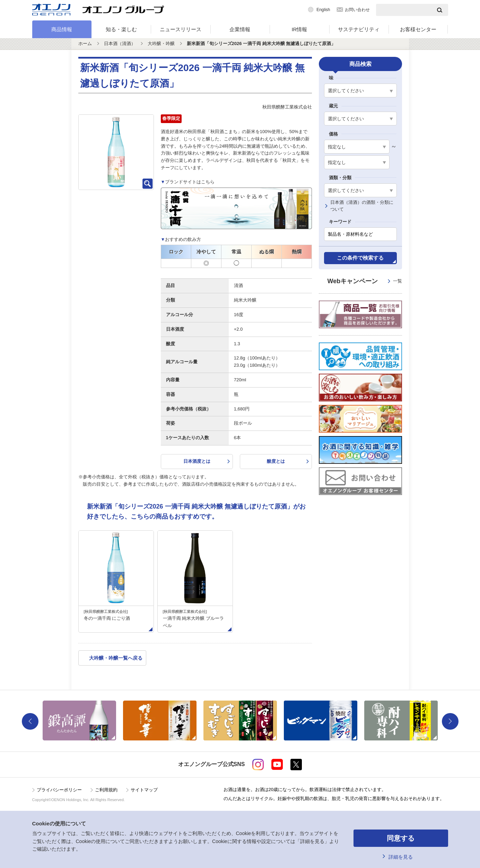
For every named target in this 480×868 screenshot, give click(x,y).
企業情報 (240, 29)
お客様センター (418, 29)
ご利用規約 (106, 790)
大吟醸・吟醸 (161, 44)
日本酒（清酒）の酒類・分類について (362, 206)
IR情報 (299, 29)
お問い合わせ (357, 10)
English (323, 10)
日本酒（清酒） (120, 44)
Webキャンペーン (365, 281)
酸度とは (276, 461)
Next (450, 721)
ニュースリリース (181, 29)
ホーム (85, 44)
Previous (30, 721)
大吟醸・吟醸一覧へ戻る (116, 658)
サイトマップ (144, 790)
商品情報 (62, 29)
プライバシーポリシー (59, 790)
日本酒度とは (197, 461)
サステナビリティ (359, 29)
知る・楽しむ (121, 29)
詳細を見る (401, 857)
